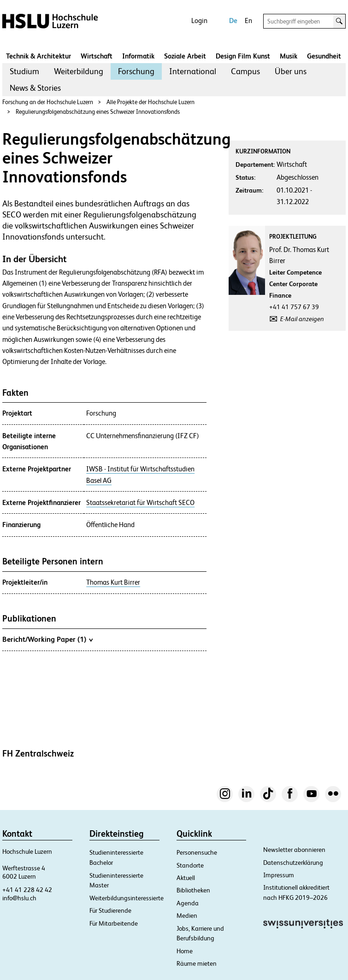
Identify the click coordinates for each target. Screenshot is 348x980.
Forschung (136, 71)
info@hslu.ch (19, 898)
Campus (245, 71)
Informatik (138, 56)
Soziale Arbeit (185, 56)
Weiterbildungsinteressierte (127, 898)
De (233, 21)
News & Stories (35, 88)
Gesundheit (324, 56)
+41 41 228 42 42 (27, 890)
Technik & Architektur (38, 56)
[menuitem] (24, 71)
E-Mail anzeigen (302, 319)
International (193, 71)
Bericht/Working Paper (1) (47, 639)
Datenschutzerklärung (293, 863)
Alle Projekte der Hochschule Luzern (150, 102)
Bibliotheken (193, 890)
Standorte (190, 865)
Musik (289, 56)
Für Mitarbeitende (114, 923)
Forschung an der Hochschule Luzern (48, 102)
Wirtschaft (97, 56)
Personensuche (197, 852)
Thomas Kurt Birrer (113, 582)
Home (185, 951)
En (248, 21)
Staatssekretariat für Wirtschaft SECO (140, 503)
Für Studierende (110, 910)
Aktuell (186, 878)
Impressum (279, 875)
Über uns (291, 71)
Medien (187, 915)
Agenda (188, 903)
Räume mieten (197, 963)
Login (199, 21)
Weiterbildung (79, 71)
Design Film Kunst (243, 56)
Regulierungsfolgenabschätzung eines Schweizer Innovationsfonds (98, 112)
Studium (24, 71)
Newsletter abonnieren (294, 850)
